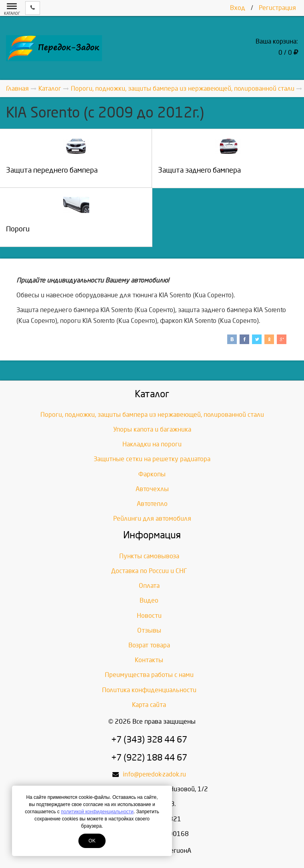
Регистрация (277, 8)
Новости (149, 616)
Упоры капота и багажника (152, 429)
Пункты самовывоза (149, 556)
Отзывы (149, 630)
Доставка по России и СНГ (149, 571)
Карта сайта (149, 705)
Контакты (149, 660)
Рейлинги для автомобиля (152, 519)
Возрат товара (149, 645)
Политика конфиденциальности (149, 690)
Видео (149, 600)
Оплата (149, 586)
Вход (238, 8)
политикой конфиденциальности (97, 812)
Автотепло (152, 504)
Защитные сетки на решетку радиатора (152, 459)
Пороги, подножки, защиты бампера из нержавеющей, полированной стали (152, 415)
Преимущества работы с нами (149, 675)
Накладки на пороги (152, 444)
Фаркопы (152, 474)
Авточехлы (152, 489)
